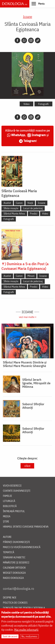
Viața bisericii (12, 486)
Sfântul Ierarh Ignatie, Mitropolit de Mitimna (36, 383)
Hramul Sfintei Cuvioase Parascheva (26, 527)
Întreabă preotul (14, 511)
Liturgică (9, 501)
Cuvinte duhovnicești (17, 491)
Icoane (28, 16)
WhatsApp (18, 135)
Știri (6, 522)
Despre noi (10, 598)
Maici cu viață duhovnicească (22, 547)
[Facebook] (17, 40)
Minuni (31, 276)
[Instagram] (31, 40)
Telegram (30, 141)
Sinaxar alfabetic (14, 557)
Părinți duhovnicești (16, 542)
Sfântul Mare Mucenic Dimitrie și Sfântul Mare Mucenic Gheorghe (25, 364)
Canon (19, 203)
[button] (38, 4)
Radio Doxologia (13, 578)
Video (26, 104)
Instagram (39, 135)
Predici (34, 214)
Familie (7, 496)
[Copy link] (38, 40)
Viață (30, 203)
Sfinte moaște (11, 208)
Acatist (7, 203)
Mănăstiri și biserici (16, 563)
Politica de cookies (15, 603)
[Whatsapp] (24, 40)
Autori (7, 537)
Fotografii (43, 104)
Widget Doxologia (14, 573)
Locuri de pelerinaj (33, 208)
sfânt (27, 466)
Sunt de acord (10, 636)
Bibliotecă (10, 506)
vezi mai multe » (28, 317)
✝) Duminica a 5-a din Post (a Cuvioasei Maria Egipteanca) (25, 266)
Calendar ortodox (14, 568)
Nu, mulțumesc (29, 636)
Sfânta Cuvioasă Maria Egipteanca (19, 193)
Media (7, 516)
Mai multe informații (26, 630)
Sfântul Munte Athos (14, 214)
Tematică (9, 552)
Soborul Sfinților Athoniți (33, 406)
